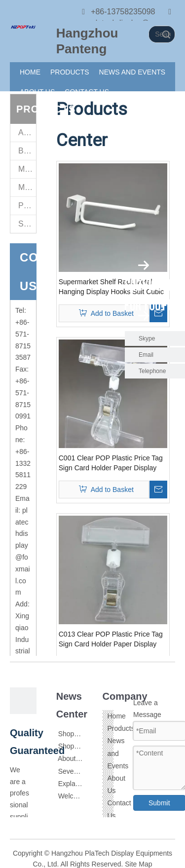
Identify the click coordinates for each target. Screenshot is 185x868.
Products (121, 728)
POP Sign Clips (27, 206)
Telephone (159, 371)
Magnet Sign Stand (27, 169)
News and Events (118, 753)
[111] (23, 27)
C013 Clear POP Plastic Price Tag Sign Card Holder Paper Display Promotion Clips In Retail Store (111, 640)
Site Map (138, 864)
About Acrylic (78, 758)
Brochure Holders (27, 151)
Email (146, 355)
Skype (147, 339)
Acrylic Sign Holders (27, 132)
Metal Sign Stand (27, 187)
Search (166, 34)
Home (117, 716)
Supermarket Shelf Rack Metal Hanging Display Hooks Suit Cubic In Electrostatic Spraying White (111, 287)
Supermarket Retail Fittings (27, 224)
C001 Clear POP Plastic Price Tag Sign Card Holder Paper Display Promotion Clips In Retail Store (111, 463)
